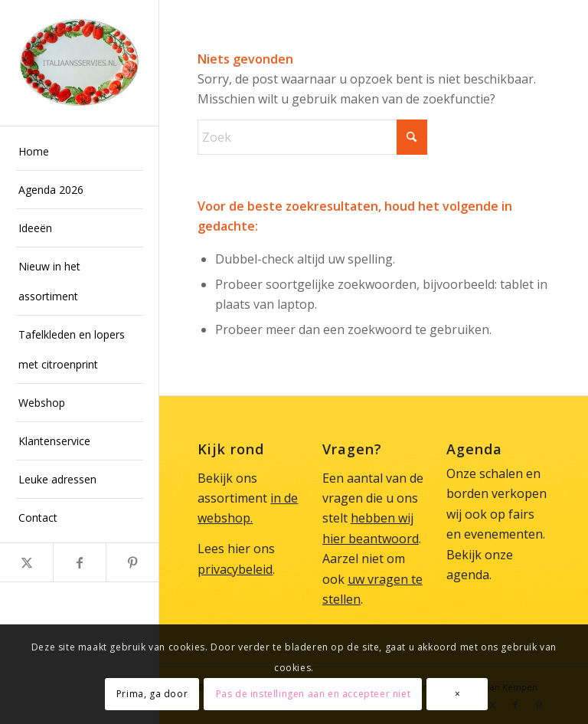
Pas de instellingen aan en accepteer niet (314, 694)
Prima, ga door (152, 694)
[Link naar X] (26, 562)
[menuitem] (80, 152)
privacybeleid (235, 569)
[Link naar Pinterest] (132, 562)
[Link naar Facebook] (79, 562)
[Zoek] (312, 137)
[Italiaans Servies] (80, 63)
